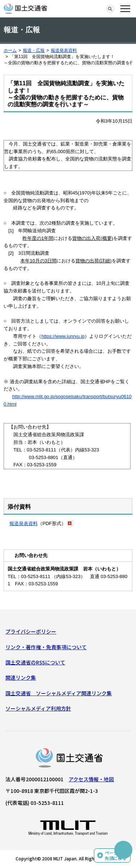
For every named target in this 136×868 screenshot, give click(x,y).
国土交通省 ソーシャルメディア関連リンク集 (59, 693)
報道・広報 (34, 50)
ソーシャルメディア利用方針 (38, 708)
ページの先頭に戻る (116, 855)
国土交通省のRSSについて (35, 662)
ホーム (10, 50)
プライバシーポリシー (31, 631)
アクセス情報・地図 (91, 779)
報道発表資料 (64, 50)
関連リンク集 (21, 677)
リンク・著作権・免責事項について (46, 647)
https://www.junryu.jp (63, 336)
